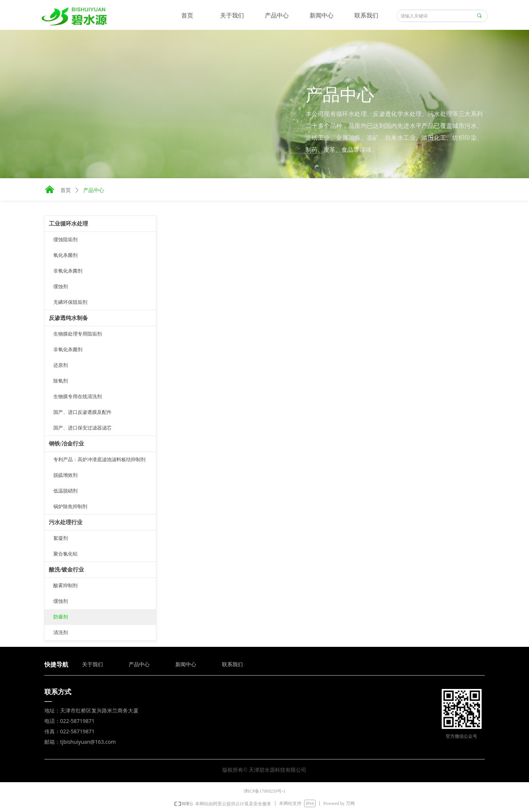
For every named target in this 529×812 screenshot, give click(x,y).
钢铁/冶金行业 (66, 444)
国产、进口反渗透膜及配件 (82, 412)
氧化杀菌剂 (65, 255)
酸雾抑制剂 (65, 586)
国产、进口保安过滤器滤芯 (82, 428)
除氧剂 (61, 381)
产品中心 (94, 190)
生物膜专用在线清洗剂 (78, 396)
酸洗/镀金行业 (66, 570)
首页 (66, 190)
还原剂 (61, 365)
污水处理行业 (66, 522)
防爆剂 (61, 617)
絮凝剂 (61, 538)
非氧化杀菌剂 (68, 271)
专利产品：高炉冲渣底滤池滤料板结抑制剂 (99, 459)
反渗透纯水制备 (68, 318)
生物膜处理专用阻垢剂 (78, 334)
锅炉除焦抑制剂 (70, 506)
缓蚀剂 (61, 287)
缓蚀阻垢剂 (65, 240)
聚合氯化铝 (65, 554)
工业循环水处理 (68, 224)
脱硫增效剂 (65, 475)
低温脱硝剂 (65, 491)
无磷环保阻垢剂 (70, 302)
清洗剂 (61, 632)
